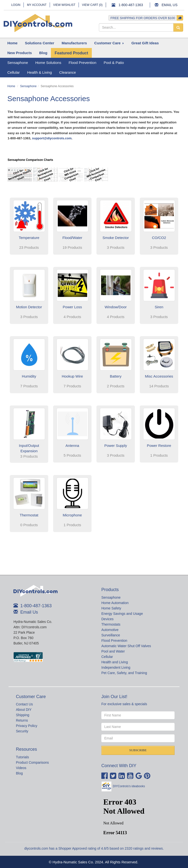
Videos (21, 768)
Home (11, 86)
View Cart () (92, 5)
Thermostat (29, 515)
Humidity (29, 376)
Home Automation (115, 603)
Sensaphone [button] (18, 63)
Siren (159, 307)
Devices (107, 619)
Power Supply (116, 446)
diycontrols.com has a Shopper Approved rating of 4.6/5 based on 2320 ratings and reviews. (94, 848)
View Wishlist (64, 5)
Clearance (68, 72)
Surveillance (111, 635)
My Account (37, 5)
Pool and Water (113, 651)
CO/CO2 (159, 238)
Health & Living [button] (40, 72)
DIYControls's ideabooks (129, 786)
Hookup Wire (72, 376)
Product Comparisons (32, 762)
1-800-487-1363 (131, 5)
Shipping (23, 715)
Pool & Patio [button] (114, 63)
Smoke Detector (116, 238)
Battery (116, 376)
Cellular (107, 657)
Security (22, 731)
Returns (22, 720)
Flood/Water (72, 238)
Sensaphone (28, 86)
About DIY (24, 710)
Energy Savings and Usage (122, 614)
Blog (19, 773)
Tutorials (22, 757)
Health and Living (115, 662)
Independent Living (116, 667)
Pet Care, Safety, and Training (124, 673)
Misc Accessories (159, 376)
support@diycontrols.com (52, 138)
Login (16, 5)
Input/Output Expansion (29, 448)
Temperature (29, 238)
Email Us (170, 5)
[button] (40, 43)
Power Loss (72, 307)
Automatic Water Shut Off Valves (126, 646)
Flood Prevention (114, 641)
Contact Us (24, 704)
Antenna (72, 446)
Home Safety (111, 608)
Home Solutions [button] (48, 63)
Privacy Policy (27, 726)
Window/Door (116, 307)
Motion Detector (29, 307)
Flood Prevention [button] (82, 63)
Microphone (72, 515)
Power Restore (159, 446)
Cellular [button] (14, 72)
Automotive (110, 630)
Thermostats (111, 624)
